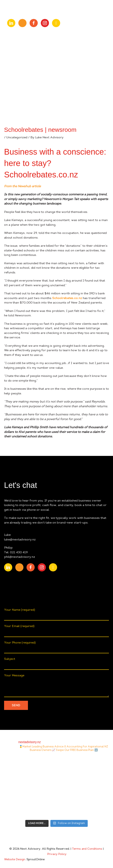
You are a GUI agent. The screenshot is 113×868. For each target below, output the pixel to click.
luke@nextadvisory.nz (20, 540)
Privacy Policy (57, 854)
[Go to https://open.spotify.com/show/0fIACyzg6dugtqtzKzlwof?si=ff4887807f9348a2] (56, 23)
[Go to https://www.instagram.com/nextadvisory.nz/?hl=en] (45, 23)
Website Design (15, 860)
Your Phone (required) (56, 647)
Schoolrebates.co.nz (67, 298)
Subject (56, 664)
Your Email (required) (56, 631)
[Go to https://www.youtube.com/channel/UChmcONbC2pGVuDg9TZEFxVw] (22, 23)
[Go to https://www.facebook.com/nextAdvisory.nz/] (34, 23)
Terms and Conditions (87, 849)
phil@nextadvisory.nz (20, 557)
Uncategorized (17, 138)
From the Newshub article (22, 186)
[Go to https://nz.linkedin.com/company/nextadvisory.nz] (11, 23)
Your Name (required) (56, 615)
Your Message (56, 686)
